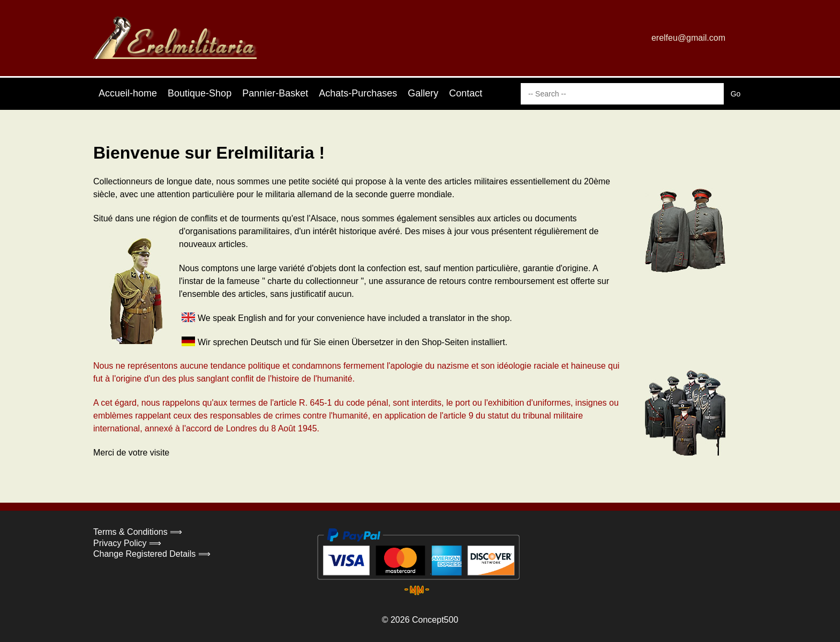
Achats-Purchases (358, 93)
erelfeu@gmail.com (688, 38)
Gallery (423, 93)
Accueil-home (128, 93)
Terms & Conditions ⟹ (138, 532)
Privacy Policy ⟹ (127, 543)
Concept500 (435, 620)
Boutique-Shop (200, 93)
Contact (466, 93)
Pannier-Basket (275, 93)
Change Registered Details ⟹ (152, 554)
